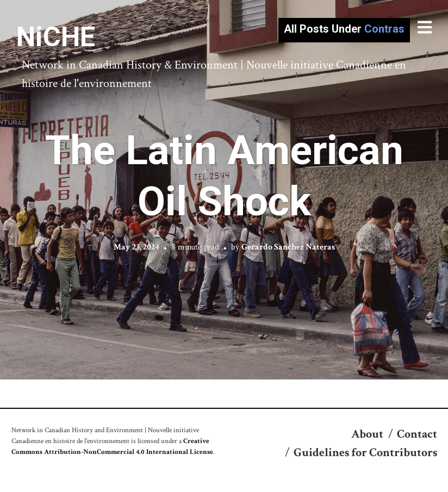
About (367, 434)
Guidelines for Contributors (365, 453)
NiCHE (56, 37)
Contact (417, 434)
